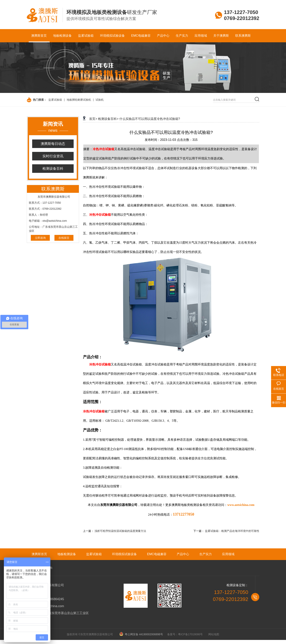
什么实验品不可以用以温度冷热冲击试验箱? (150, 119)
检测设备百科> (108, 119)
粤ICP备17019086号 (190, 634)
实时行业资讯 (53, 156)
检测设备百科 (53, 169)
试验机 (100, 100)
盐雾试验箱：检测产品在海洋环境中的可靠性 (232, 531)
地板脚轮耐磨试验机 (79, 100)
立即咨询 (40, 238)
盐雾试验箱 (55, 100)
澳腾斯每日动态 (53, 144)
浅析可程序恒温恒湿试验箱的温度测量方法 (120, 531)
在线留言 (64, 238)
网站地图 (214, 634)
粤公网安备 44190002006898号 (143, 634)
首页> (93, 119)
